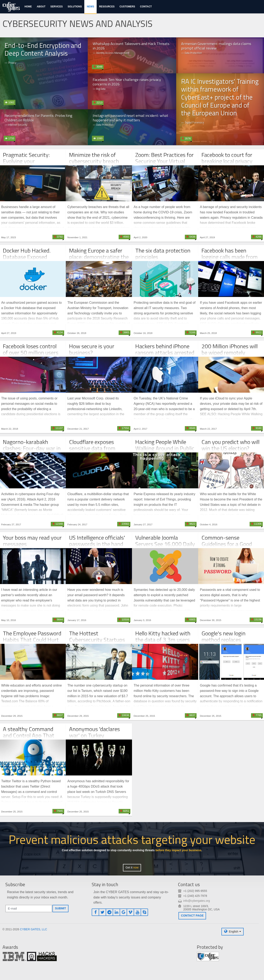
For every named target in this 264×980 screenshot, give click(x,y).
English (234, 932)
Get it (132, 867)
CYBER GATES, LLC (34, 929)
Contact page (192, 916)
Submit (60, 908)
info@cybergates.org (196, 901)
